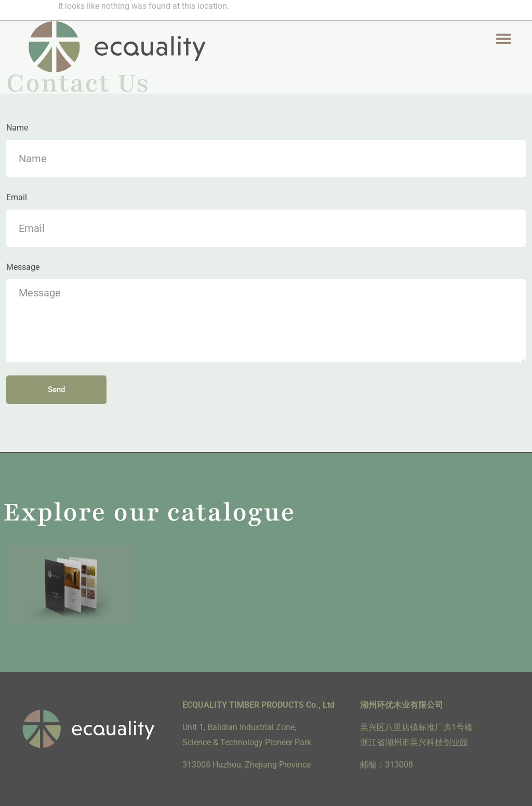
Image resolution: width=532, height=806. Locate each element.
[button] (503, 38)
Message (23, 267)
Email (17, 197)
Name (17, 128)
